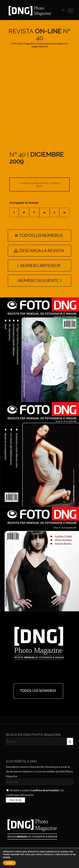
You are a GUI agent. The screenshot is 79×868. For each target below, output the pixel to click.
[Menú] (69, 11)
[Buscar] (62, 11)
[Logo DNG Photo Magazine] (33, 11)
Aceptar (9, 863)
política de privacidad (46, 790)
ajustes (7, 857)
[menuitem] (62, 11)
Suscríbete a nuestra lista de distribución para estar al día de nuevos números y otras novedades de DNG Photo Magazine (39, 772)
